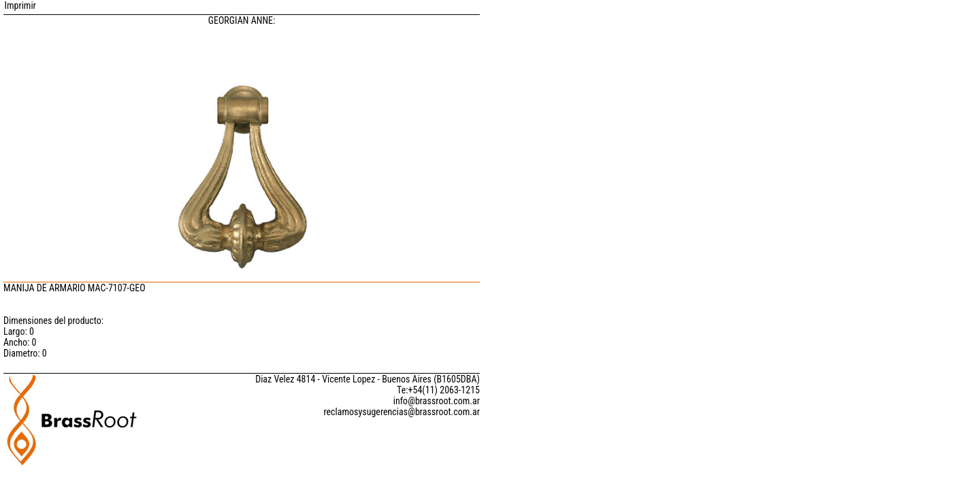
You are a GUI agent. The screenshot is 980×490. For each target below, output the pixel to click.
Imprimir (20, 5)
